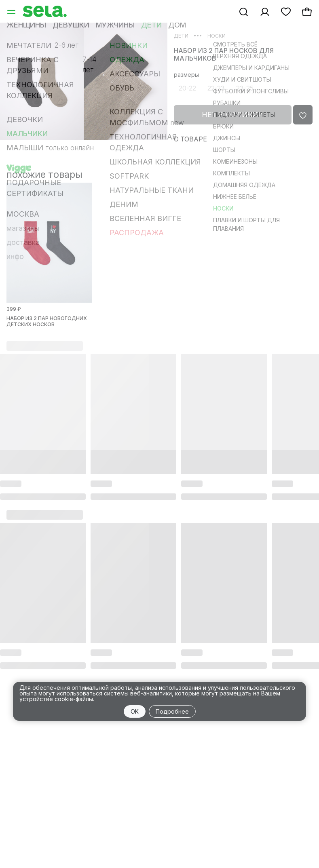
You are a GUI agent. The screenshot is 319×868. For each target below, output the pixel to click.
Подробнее (172, 711)
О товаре (190, 139)
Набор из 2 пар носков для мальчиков (224, 55)
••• (198, 35)
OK (135, 711)
